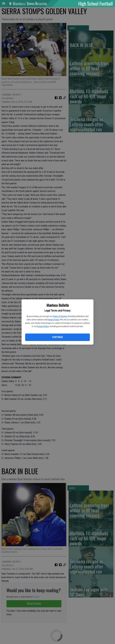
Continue (57, 337)
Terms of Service (60, 316)
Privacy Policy (53, 320)
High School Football (96, 3)
